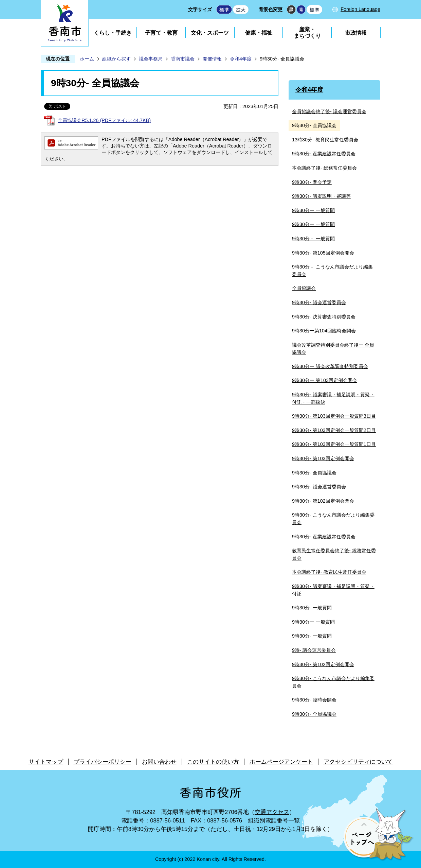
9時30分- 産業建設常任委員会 (324, 154)
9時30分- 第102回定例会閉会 (323, 501)
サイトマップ (46, 762)
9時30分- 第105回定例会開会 (323, 253)
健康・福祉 (259, 33)
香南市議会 (183, 59)
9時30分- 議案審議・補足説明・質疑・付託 (333, 590)
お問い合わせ (159, 762)
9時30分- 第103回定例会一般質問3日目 (334, 416)
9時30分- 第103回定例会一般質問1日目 (334, 444)
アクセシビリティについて (358, 762)
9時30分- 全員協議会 (314, 473)
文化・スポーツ (210, 33)
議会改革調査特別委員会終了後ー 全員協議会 (333, 349)
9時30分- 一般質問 (312, 608)
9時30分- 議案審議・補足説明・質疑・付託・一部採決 (333, 398)
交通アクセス (272, 812)
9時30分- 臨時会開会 (314, 700)
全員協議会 (304, 288)
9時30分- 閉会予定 (312, 182)
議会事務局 (151, 59)
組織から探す (116, 59)
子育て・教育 (161, 33)
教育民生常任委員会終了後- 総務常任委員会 (334, 554)
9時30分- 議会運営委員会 (319, 302)
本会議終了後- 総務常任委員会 (324, 168)
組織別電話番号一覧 (274, 821)
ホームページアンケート (281, 762)
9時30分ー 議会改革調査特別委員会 (330, 366)
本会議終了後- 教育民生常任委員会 (329, 572)
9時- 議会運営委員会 (314, 650)
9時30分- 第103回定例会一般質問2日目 (334, 430)
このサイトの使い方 (213, 762)
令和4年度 (241, 59)
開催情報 (212, 59)
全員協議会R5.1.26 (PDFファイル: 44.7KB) (104, 120)
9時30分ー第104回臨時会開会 (324, 331)
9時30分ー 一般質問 (313, 210)
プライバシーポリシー (103, 762)
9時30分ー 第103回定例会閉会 (325, 380)
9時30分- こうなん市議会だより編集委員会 (333, 519)
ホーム (87, 59)
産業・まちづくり (307, 33)
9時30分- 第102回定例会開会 (323, 664)
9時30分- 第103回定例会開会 (323, 458)
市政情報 (356, 33)
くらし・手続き (113, 33)
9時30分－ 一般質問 (313, 239)
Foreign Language (360, 9)
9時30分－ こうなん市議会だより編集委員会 (332, 271)
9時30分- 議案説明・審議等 (321, 196)
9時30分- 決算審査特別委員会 (324, 317)
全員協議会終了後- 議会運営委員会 (329, 111)
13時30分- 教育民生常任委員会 (325, 140)
